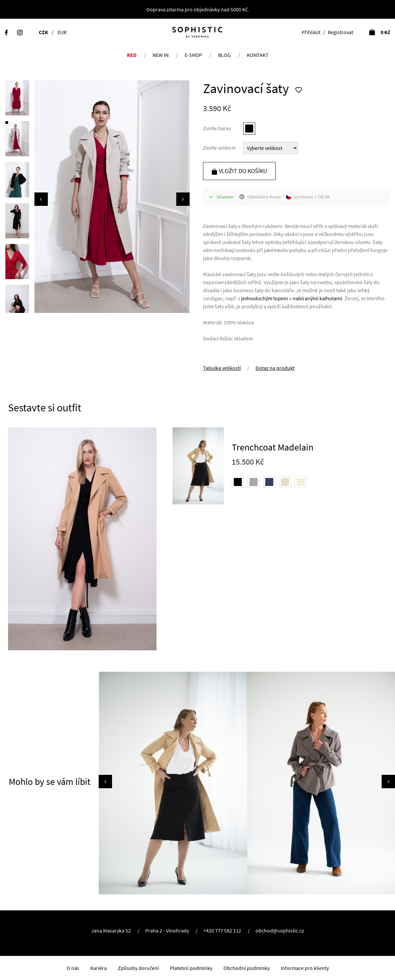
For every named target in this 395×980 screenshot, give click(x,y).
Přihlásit (311, 32)
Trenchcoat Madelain (273, 447)
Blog (224, 55)
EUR (62, 32)
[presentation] (41, 199)
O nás (73, 968)
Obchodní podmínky (246, 968)
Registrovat (340, 32)
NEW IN (161, 55)
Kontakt (258, 55)
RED (132, 55)
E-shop (193, 55)
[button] (17, 98)
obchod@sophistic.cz (280, 930)
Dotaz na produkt (275, 368)
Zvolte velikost (219, 148)
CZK (43, 32)
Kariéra (98, 968)
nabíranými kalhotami (317, 298)
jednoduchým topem (265, 298)
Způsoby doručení (138, 968)
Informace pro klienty (305, 968)
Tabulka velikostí (222, 368)
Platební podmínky (191, 968)
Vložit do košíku (239, 171)
